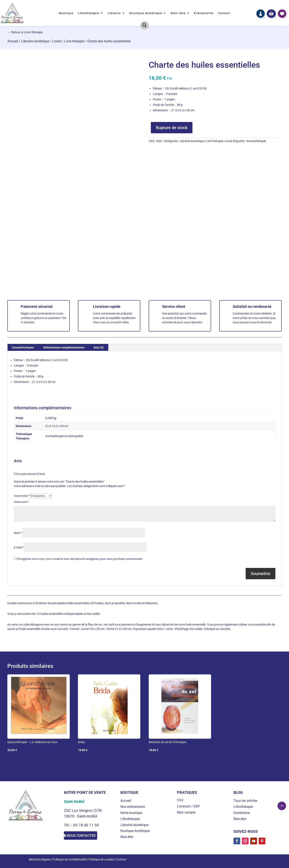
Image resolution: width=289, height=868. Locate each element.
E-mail (19, 547)
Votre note (22, 496)
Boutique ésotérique (146, 13)
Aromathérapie (256, 141)
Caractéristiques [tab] (23, 347)
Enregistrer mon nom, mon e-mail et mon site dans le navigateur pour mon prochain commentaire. (80, 559)
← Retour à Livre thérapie (25, 32)
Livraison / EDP (188, 806)
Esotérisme (242, 813)
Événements (204, 13)
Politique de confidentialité (70, 859)
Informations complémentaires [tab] (64, 347)
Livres (57, 41)
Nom (18, 533)
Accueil (13, 41)
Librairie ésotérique (35, 41)
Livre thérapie (74, 41)
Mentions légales (40, 859)
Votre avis (21, 502)
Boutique (66, 13)
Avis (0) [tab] (99, 347)
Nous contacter (86, 836)
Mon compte (186, 812)
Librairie (114, 13)
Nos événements (133, 807)
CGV (180, 800)
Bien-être (178, 13)
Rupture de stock (172, 128)
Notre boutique (131, 813)
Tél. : (69, 825)
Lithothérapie (89, 13)
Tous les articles (245, 801)
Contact (224, 13)
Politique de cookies (101, 859)
